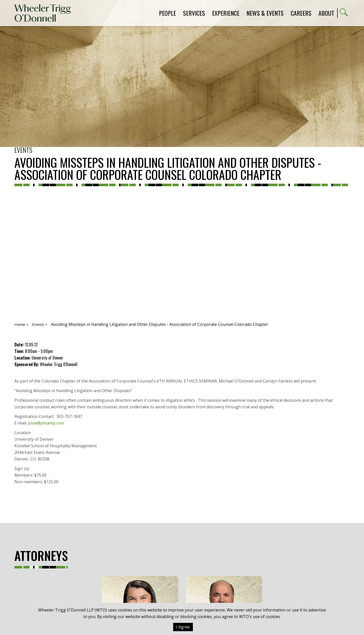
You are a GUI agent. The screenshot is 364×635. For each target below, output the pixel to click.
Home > (21, 324)
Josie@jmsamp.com (46, 423)
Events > (40, 324)
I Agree (183, 627)
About (326, 13)
